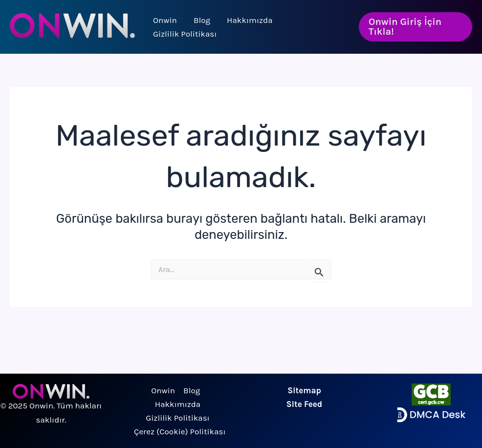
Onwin (165, 20)
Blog (202, 20)
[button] (416, 27)
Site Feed (305, 404)
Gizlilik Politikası (185, 34)
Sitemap (304, 390)
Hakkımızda (250, 20)
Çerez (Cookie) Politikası (180, 431)
